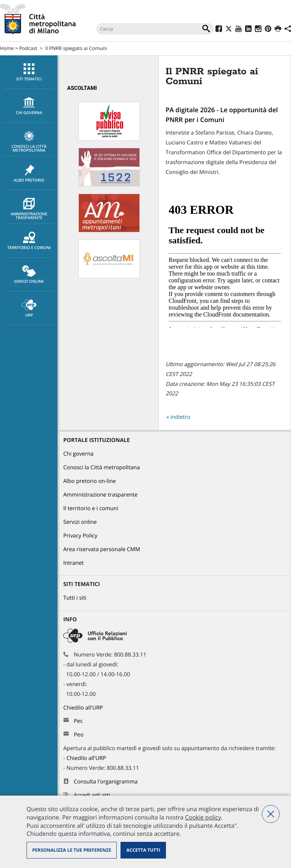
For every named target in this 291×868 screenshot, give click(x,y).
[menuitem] (29, 72)
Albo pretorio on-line (90, 481)
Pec (78, 721)
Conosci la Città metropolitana (29, 142)
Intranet (74, 563)
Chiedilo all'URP (84, 708)
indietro (181, 417)
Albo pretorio (29, 174)
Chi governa (78, 454)
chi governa (29, 106)
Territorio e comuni (29, 241)
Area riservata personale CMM (102, 549)
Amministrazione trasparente (29, 209)
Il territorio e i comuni (91, 508)
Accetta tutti (143, 850)
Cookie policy (203, 817)
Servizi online (29, 275)
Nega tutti (271, 814)
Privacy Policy (80, 536)
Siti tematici (29, 72)
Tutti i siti (75, 598)
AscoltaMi (82, 88)
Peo (79, 735)
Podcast (28, 48)
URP (29, 309)
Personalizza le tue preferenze (72, 850)
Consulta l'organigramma (106, 782)
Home (7, 48)
